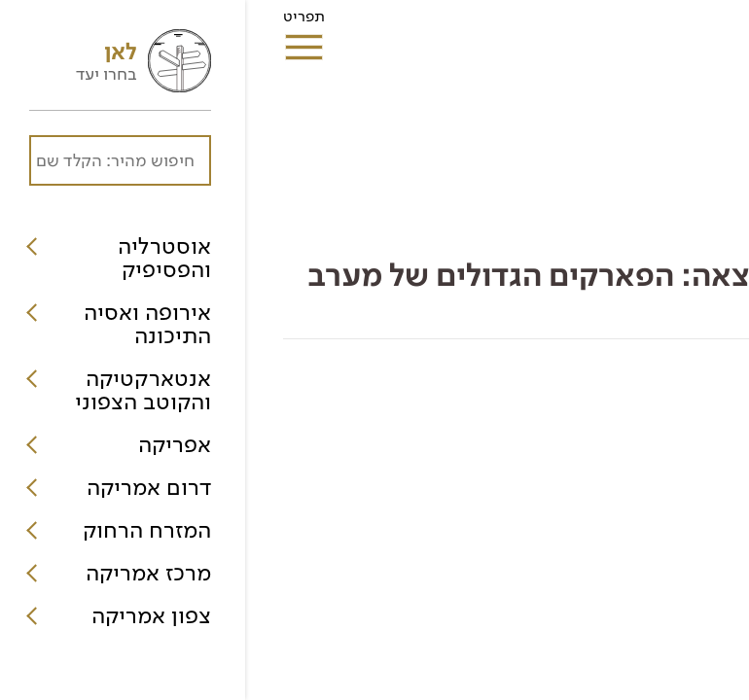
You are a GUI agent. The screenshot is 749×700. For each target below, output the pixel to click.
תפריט (59, 22)
